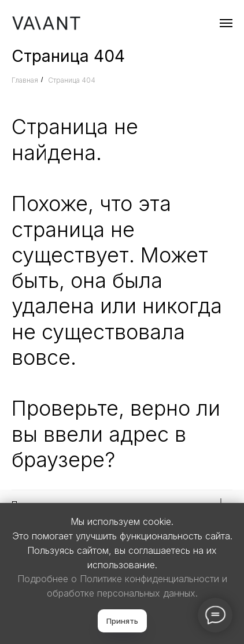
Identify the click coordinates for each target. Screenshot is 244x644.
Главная (25, 80)
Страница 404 (72, 80)
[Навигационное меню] (226, 23)
